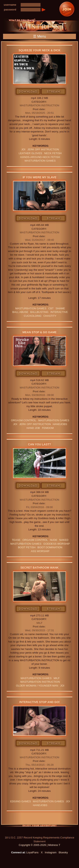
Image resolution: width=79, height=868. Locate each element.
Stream (53, 92)
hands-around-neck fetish (40, 157)
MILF (39, 623)
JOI (23, 149)
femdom (48, 428)
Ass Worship (40, 551)
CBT (51, 308)
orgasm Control (24, 420)
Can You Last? (39, 444)
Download (28, 92)
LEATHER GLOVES (30, 153)
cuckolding (33, 316)
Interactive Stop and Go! (40, 702)
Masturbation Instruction (40, 105)
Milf (57, 678)
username (10, 5)
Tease (16, 540)
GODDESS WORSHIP (57, 544)
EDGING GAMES (21, 801)
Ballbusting (39, 312)
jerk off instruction (43, 149)
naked (64, 540)
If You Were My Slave (39, 177)
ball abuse (20, 312)
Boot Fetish (27, 547)
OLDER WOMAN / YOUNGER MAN (37, 686)
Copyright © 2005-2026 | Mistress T (40, 845)
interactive (59, 312)
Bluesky (63, 852)
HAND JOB (33, 428)
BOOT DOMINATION (50, 547)
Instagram (51, 852)
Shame (60, 308)
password (10, 10)
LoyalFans (32, 852)
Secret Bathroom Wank (40, 568)
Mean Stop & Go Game (39, 332)
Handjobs (60, 424)
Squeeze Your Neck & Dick (40, 50)
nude (54, 540)
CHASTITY (50, 316)
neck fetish (53, 153)
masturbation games (40, 161)
